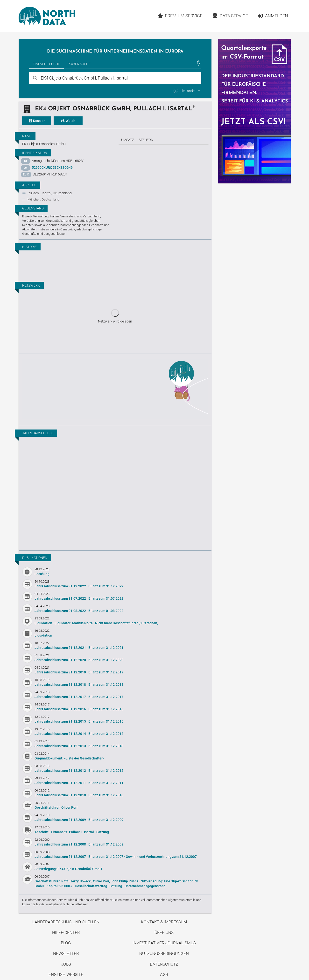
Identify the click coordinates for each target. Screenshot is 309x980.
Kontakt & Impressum (164, 922)
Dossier (37, 121)
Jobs (66, 964)
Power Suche (79, 64)
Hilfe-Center (66, 933)
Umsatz (128, 140)
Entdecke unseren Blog (115, 389)
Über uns (164, 933)
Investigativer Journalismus (164, 943)
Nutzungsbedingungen (164, 953)
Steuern (146, 140)
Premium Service (180, 16)
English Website (66, 974)
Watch (68, 121)
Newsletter (66, 953)
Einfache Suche (46, 64)
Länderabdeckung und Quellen (66, 922)
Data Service (230, 16)
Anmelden (273, 16)
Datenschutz (164, 964)
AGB (164, 974)
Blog (66, 943)
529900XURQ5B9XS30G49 (52, 168)
